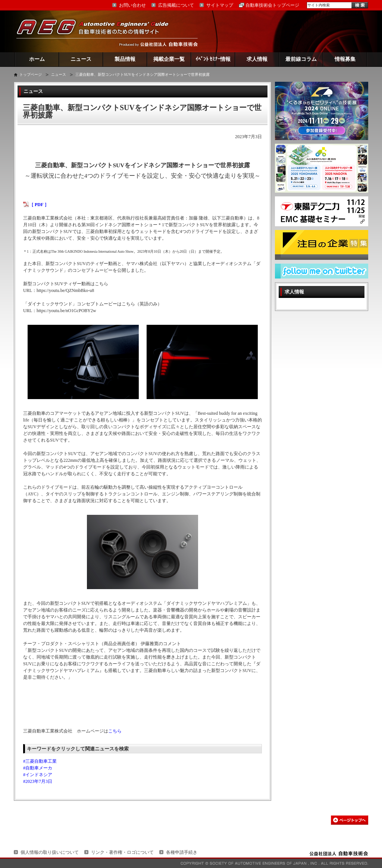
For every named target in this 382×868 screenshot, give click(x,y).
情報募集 (345, 59)
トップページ (31, 74)
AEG (97, 31)
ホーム (37, 59)
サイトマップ (220, 5)
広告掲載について (176, 5)
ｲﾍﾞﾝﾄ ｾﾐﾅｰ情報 (213, 59)
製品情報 (125, 59)
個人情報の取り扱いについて (50, 852)
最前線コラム (301, 59)
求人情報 (257, 59)
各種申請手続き (182, 852)
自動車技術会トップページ (272, 5)
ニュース (81, 59)
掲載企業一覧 (169, 59)
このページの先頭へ (350, 820)
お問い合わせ (132, 5)
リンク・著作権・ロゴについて (122, 852)
